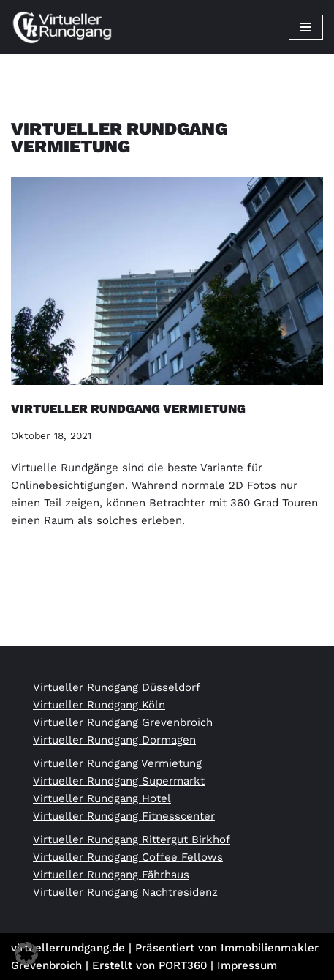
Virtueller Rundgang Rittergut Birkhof (132, 839)
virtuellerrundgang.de (68, 948)
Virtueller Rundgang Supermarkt (119, 781)
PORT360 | (188, 965)
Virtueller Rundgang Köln (99, 705)
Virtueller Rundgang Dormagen (114, 740)
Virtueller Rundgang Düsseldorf (117, 687)
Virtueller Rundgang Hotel (102, 798)
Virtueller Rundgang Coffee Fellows (128, 857)
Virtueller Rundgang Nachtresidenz (125, 892)
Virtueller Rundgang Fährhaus (111, 875)
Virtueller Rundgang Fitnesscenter (124, 816)
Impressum (247, 965)
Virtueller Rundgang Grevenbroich (123, 722)
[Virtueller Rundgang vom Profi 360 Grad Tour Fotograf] (62, 27)
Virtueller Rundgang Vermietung (128, 409)
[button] (26, 954)
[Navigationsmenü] (306, 27)
